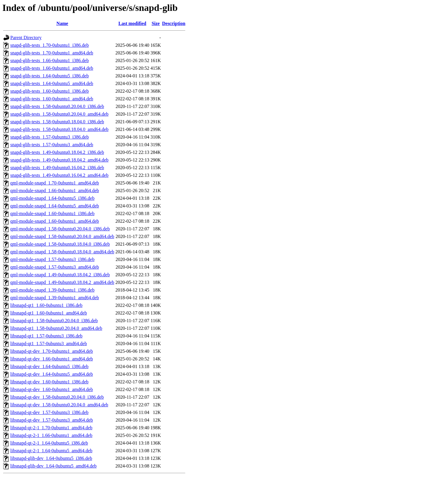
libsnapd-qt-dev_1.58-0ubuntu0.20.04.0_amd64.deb (59, 405)
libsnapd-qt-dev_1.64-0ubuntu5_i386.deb (49, 366)
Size (156, 23)
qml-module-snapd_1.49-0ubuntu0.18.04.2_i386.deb (60, 275)
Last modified (133, 23)
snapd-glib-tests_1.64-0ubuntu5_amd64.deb (52, 83)
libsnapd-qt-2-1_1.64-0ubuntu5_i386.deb (49, 443)
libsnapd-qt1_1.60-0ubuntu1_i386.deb (46, 305)
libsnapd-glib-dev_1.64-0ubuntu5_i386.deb (51, 458)
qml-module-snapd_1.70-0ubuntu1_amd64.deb (55, 183)
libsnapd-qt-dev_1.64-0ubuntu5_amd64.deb (52, 374)
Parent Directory (26, 38)
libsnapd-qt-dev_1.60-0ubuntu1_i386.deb (49, 382)
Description (174, 23)
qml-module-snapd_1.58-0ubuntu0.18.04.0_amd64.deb (62, 252)
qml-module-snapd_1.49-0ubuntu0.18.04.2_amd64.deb (62, 282)
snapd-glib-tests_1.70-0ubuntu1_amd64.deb (52, 53)
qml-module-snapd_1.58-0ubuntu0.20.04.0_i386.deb (60, 229)
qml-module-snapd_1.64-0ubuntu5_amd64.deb (55, 206)
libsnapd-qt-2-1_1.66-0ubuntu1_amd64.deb (51, 435)
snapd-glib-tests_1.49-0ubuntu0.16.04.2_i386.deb (57, 168)
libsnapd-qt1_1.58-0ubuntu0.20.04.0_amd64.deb (56, 328)
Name (62, 23)
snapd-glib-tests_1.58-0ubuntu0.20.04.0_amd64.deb (59, 114)
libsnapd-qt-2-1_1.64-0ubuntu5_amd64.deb (51, 451)
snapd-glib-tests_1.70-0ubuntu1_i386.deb (50, 45)
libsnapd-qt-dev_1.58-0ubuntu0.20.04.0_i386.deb (57, 397)
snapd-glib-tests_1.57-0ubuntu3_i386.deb (50, 137)
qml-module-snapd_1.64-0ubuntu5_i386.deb (52, 198)
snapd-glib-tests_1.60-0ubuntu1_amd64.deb (52, 99)
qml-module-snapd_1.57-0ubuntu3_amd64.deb (55, 267)
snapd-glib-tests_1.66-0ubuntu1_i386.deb (50, 60)
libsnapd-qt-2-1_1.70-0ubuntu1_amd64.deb (51, 428)
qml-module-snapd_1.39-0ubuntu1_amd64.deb (55, 298)
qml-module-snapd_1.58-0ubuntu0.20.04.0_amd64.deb (62, 236)
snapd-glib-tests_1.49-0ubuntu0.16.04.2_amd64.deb (59, 175)
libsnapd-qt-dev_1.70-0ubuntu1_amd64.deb (52, 351)
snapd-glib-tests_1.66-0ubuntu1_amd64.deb (52, 68)
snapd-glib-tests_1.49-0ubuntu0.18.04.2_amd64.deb (59, 160)
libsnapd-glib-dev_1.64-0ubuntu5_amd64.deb (53, 466)
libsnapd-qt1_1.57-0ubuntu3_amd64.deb (49, 344)
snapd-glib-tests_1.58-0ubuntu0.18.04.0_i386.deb (57, 122)
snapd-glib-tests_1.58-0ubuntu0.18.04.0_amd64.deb (59, 129)
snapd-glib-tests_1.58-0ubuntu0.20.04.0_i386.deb (57, 106)
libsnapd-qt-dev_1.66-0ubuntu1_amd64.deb (52, 359)
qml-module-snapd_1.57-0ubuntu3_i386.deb (52, 259)
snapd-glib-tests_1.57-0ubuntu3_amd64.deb (52, 145)
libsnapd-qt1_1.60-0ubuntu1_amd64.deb (49, 313)
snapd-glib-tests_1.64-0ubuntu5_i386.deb (50, 76)
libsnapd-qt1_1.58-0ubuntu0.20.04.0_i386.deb (54, 321)
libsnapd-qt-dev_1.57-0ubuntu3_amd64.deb (52, 420)
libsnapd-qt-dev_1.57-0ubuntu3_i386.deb (49, 412)
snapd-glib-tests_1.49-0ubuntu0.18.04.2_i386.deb (57, 152)
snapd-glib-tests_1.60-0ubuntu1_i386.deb (50, 91)
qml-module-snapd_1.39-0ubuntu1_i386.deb (52, 290)
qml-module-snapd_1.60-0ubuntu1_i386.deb (52, 213)
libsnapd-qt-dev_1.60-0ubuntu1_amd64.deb (52, 389)
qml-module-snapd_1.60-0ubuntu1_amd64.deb (55, 221)
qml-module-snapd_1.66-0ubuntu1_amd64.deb (55, 191)
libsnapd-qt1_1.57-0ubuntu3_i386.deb (46, 336)
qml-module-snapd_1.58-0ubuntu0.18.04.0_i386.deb (60, 244)
